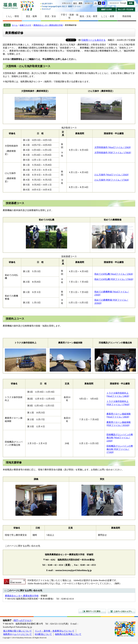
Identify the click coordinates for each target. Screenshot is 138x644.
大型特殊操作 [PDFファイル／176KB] (113, 153)
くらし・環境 (12, 16)
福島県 (10, 6)
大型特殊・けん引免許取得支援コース (28, 66)
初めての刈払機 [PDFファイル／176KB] (114, 279)
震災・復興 (31, 16)
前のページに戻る (92, 611)
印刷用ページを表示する (93, 40)
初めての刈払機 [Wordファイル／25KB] (114, 274)
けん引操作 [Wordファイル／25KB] (111, 175)
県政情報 (127, 16)
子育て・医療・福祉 (69, 16)
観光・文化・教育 (89, 16)
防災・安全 (50, 16)
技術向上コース (15, 319)
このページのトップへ (121, 611)
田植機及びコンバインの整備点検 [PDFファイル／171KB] (120, 449)
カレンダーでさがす (126, 9)
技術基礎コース (15, 203)
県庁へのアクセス (23, 620)
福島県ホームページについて (17, 634)
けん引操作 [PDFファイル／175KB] (112, 180)
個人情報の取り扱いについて (17, 631)
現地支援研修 (14, 462)
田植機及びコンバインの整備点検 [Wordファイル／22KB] (120, 438)
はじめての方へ (61, 4)
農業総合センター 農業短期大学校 (48, 25)
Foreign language (61, 6)
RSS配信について (43, 634)
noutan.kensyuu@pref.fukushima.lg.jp (74, 570)
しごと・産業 (108, 16)
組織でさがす (107, 9)
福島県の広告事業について (68, 634)
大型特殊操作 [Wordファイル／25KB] (113, 147)
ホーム (15, 25)
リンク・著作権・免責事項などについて (55, 631)
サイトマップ (61, 9)
